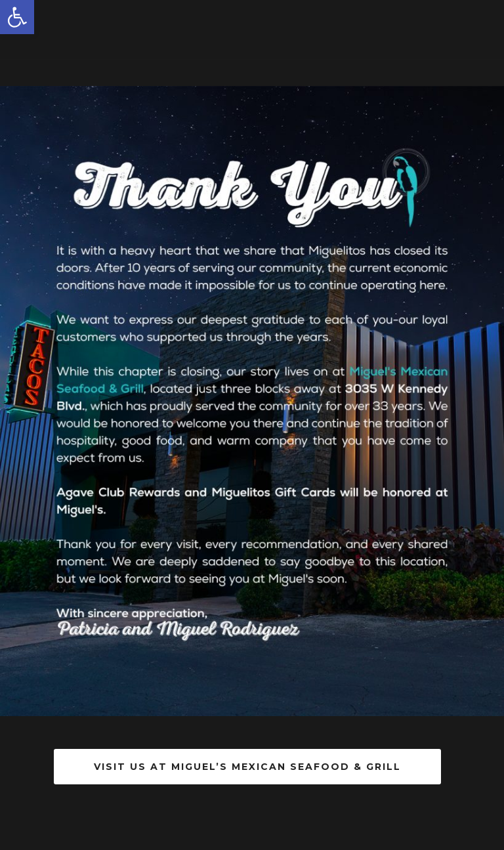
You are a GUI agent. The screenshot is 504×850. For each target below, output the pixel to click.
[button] (17, 17)
